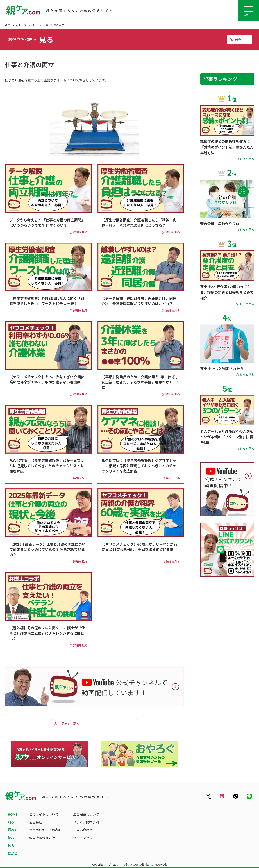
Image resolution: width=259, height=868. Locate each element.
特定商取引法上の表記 (45, 830)
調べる (13, 830)
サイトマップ (83, 838)
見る (35, 25)
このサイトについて (44, 814)
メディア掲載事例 (86, 822)
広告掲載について (86, 814)
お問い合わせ (83, 830)
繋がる (13, 853)
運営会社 (36, 822)
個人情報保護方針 (42, 838)
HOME (13, 814)
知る (11, 822)
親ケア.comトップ (16, 25)
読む (11, 838)
